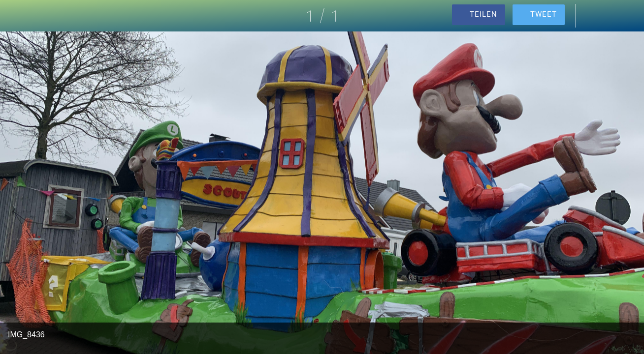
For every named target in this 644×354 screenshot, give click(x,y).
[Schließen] (16, 16)
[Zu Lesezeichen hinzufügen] (618, 16)
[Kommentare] (593, 16)
